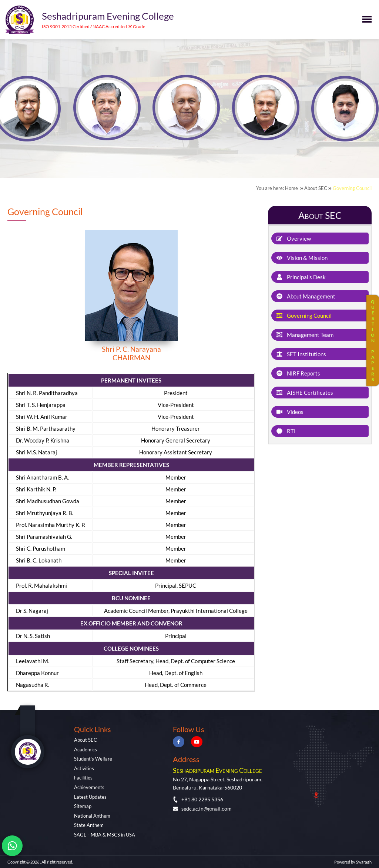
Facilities (83, 778)
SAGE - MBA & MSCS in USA (105, 835)
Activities (84, 768)
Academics (85, 750)
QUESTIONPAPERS (373, 340)
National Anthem (92, 816)
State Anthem (89, 825)
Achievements (89, 787)
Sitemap (83, 806)
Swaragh (364, 862)
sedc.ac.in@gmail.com (202, 809)
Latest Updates (90, 797)
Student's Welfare (93, 759)
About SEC (85, 740)
